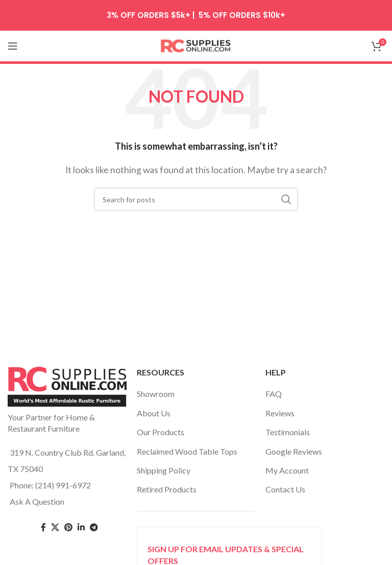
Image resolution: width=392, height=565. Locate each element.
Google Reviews (294, 451)
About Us (154, 413)
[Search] (196, 199)
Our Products (161, 432)
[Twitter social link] (55, 527)
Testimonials (288, 432)
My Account (287, 470)
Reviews (280, 413)
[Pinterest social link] (68, 527)
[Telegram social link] (94, 527)
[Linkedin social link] (81, 527)
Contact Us (285, 489)
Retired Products (167, 489)
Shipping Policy (164, 470)
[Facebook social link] (43, 527)
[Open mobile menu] (13, 46)
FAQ (274, 394)
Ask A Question (37, 501)
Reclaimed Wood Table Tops (187, 451)
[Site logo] (196, 45)
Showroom (156, 394)
